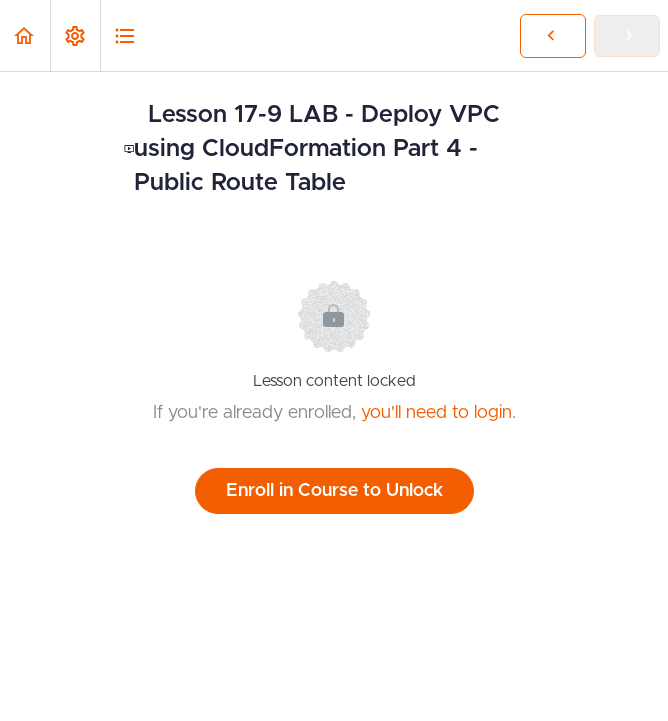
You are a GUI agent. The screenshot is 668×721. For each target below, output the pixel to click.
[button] (25, 35)
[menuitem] (75, 35)
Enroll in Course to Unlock (334, 491)
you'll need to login (436, 413)
